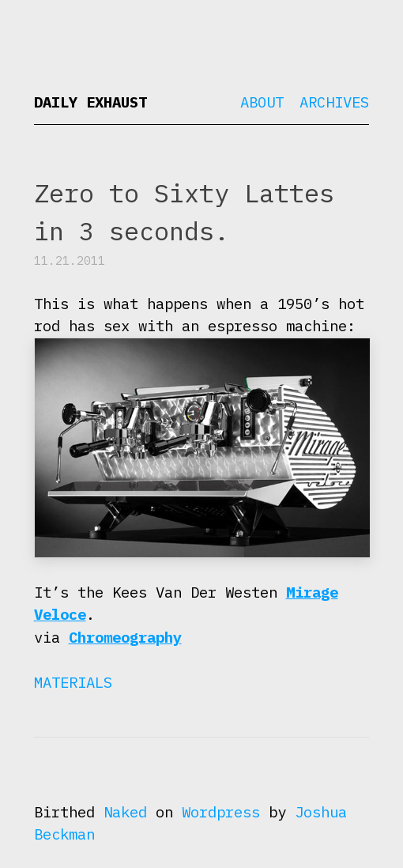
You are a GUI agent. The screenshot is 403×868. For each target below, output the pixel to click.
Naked (125, 812)
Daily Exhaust (90, 102)
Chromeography (125, 637)
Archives (334, 102)
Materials (73, 682)
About (262, 102)
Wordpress (221, 812)
